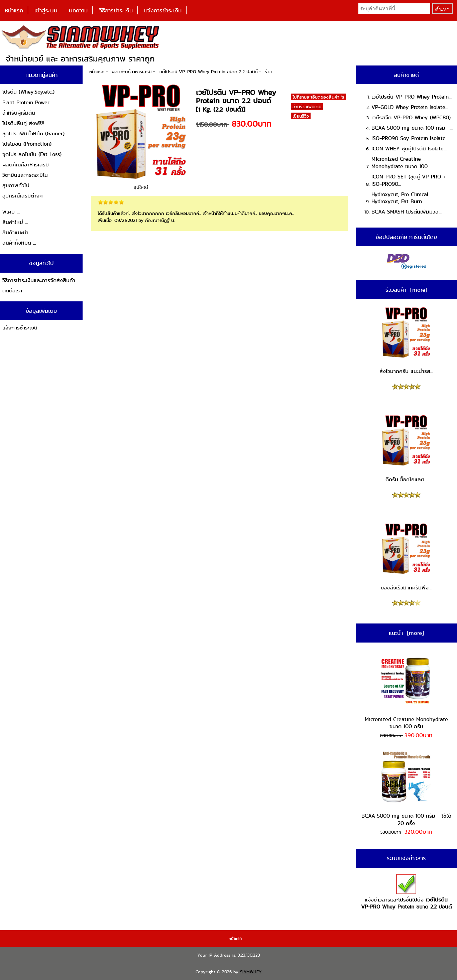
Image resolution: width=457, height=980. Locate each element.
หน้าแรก (14, 10)
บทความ (78, 10)
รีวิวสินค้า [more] (406, 290)
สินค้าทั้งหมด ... (19, 243)
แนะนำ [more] (406, 633)
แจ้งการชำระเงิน (163, 10)
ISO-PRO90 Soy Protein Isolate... (410, 138)
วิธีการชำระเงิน (116, 10)
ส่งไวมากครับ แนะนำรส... (406, 340)
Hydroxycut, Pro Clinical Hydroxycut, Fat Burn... (400, 198)
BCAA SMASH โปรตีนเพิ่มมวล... (407, 212)
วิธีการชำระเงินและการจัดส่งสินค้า (39, 280)
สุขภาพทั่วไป (16, 185)
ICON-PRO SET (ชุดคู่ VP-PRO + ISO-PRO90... (409, 180)
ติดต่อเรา (12, 291)
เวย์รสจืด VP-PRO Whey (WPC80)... (413, 117)
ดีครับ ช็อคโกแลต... (406, 448)
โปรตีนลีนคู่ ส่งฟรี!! (23, 123)
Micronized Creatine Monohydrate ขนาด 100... (401, 163)
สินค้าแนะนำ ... (18, 232)
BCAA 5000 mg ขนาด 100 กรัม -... (412, 128)
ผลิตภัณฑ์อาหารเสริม (132, 72)
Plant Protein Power (26, 102)
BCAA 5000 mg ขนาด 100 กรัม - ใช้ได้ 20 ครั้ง (406, 789)
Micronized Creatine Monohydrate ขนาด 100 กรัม (406, 692)
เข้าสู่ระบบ (46, 10)
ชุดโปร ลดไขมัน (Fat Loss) (32, 154)
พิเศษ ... (11, 212)
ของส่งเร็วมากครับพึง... (406, 557)
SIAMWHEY (251, 972)
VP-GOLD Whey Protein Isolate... (410, 107)
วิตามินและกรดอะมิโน (25, 175)
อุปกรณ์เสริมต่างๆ (23, 196)
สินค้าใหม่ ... (15, 222)
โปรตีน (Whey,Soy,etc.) (28, 92)
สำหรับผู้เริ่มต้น (19, 113)
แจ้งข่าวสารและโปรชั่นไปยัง (406, 892)
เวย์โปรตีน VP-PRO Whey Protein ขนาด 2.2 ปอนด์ (208, 72)
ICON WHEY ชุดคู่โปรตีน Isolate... (409, 149)
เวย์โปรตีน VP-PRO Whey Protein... (412, 97)
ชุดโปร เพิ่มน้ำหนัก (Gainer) (33, 133)
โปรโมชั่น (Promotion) (27, 144)
